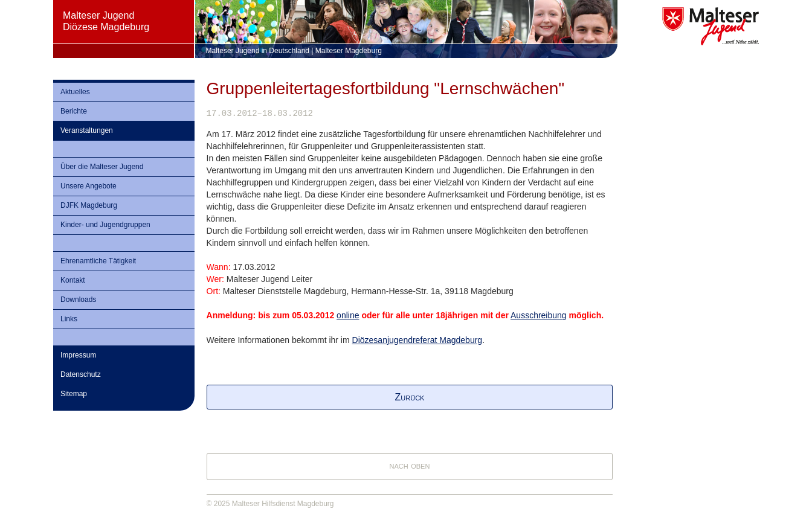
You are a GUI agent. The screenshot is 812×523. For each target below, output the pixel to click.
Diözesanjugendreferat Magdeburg (417, 340)
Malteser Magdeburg (349, 51)
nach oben (410, 465)
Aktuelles (75, 92)
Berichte (74, 111)
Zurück (410, 397)
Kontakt (73, 280)
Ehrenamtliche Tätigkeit (98, 261)
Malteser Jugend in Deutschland (258, 51)
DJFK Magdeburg (89, 205)
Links (69, 319)
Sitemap (74, 394)
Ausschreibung (539, 315)
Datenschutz (81, 374)
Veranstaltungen (87, 130)
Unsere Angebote (89, 186)
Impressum (78, 355)
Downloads (78, 300)
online (348, 315)
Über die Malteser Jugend (102, 167)
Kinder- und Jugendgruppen (105, 225)
